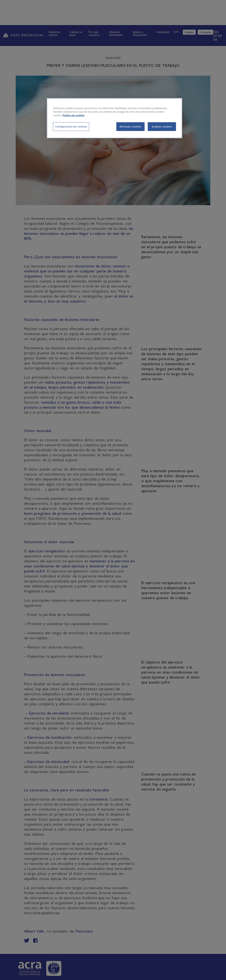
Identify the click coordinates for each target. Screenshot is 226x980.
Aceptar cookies (162, 126)
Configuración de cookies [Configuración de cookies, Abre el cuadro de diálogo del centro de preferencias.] (71, 126)
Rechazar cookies (131, 126)
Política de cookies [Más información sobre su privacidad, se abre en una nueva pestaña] (74, 115)
